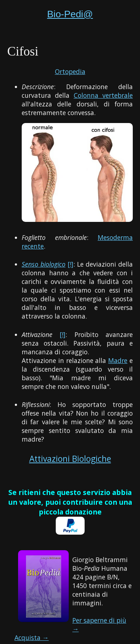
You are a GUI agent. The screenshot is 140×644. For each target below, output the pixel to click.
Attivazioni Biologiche (70, 459)
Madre (118, 360)
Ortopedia (70, 71)
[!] (71, 264)
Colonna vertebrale (103, 95)
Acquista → (32, 638)
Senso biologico (44, 264)
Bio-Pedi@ (70, 14)
